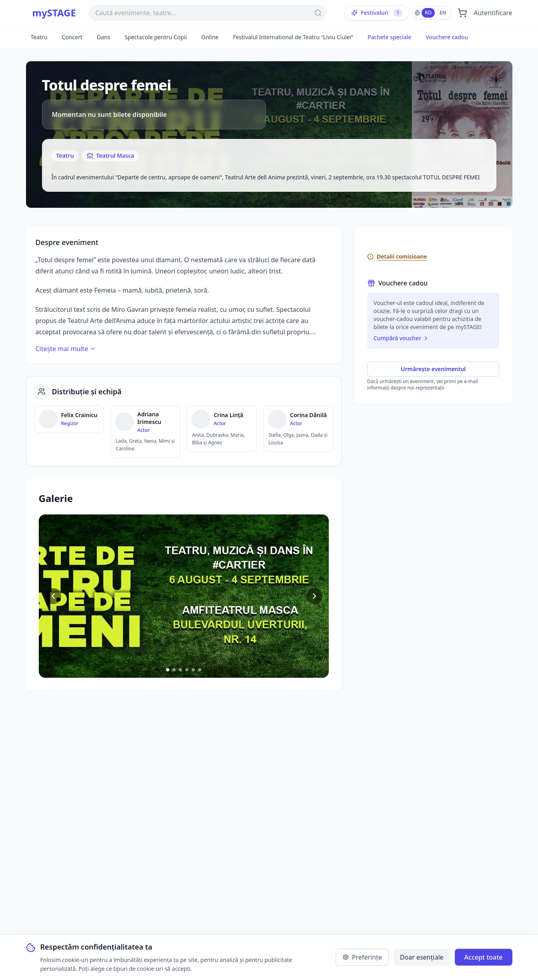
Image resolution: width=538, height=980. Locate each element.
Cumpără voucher (401, 338)
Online (210, 37)
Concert (72, 37)
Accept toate (484, 957)
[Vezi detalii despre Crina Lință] (222, 429)
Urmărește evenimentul (433, 369)
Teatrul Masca (111, 156)
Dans (103, 37)
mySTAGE (54, 13)
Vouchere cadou (447, 37)
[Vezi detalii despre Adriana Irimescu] (145, 432)
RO (428, 13)
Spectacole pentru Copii (156, 37)
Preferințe (362, 957)
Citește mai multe (66, 349)
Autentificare (493, 13)
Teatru (39, 37)
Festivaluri (377, 13)
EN (443, 13)
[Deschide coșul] (462, 13)
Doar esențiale (422, 957)
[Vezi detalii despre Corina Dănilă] (298, 429)
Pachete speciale (389, 37)
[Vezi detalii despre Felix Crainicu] (69, 419)
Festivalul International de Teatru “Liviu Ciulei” (293, 37)
